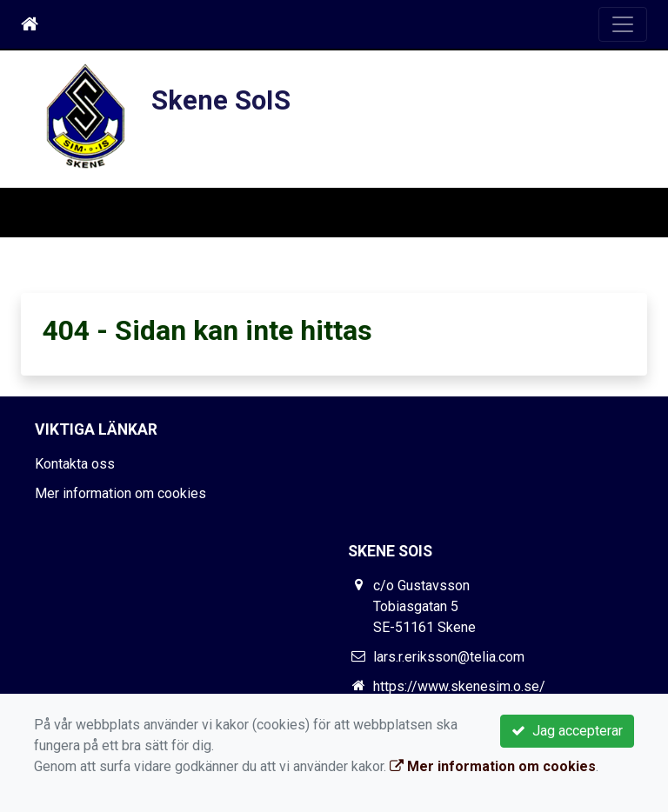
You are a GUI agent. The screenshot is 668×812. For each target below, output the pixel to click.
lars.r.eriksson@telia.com (449, 657)
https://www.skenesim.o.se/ (459, 686)
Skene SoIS (221, 100)
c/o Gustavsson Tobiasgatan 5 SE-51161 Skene (424, 606)
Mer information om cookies (120, 493)
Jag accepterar (567, 731)
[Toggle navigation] (623, 24)
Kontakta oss (75, 464)
